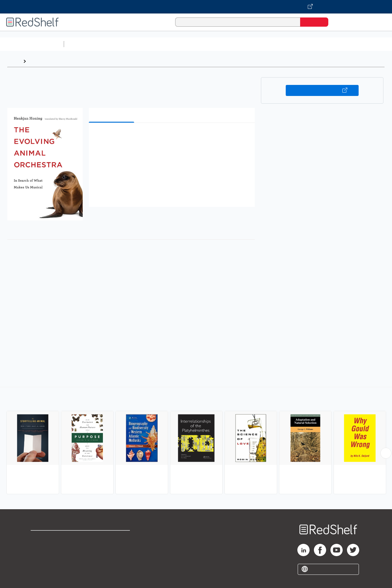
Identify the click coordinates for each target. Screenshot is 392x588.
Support (40, 548)
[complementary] (196, 441)
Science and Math (120, 44)
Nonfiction (371, 44)
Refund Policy (113, 548)
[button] (173, 137)
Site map (41, 567)
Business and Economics (238, 44)
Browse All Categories (32, 44)
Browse (38, 61)
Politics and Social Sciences (302, 44)
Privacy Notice (48, 557)
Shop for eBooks (50, 538)
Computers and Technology (175, 44)
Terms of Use (113, 538)
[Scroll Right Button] (386, 453)
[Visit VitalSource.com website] (196, 7)
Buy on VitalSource (322, 90)
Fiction (346, 44)
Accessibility (111, 557)
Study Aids (83, 44)
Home (14, 61)
